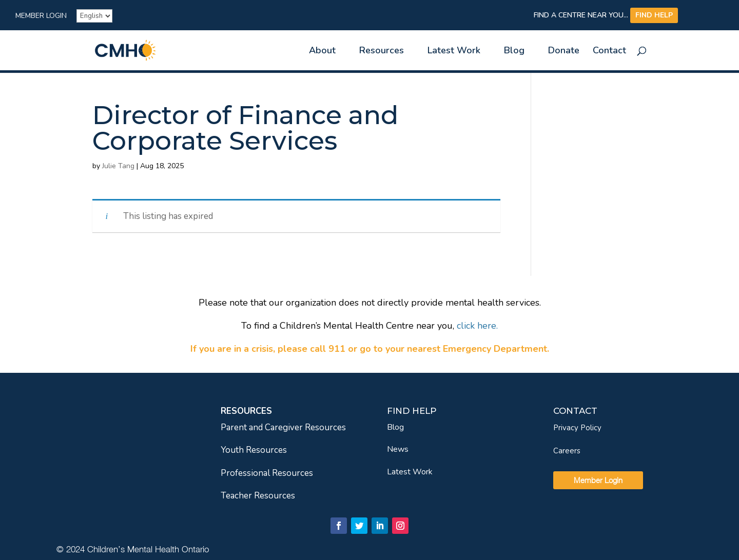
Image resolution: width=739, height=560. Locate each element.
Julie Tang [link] (118, 166)
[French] (94, 16)
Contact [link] (609, 52)
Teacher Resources (258, 496)
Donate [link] (564, 52)
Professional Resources (267, 473)
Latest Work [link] (454, 52)
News (398, 449)
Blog (395, 427)
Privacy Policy (577, 428)
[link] (143, 49)
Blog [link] (514, 52)
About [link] (322, 52)
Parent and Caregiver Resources (283, 427)
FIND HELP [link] (654, 15)
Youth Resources (254, 450)
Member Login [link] (41, 16)
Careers (567, 451)
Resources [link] (382, 52)
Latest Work (410, 472)
